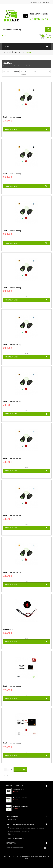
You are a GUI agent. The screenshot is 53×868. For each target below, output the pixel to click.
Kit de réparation (15, 52)
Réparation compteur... (21, 798)
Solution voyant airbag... (13, 117)
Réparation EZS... (19, 789)
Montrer (17, 72)
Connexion (47, 2)
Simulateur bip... (9, 629)
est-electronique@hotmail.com (16, 838)
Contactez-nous (36, 2)
